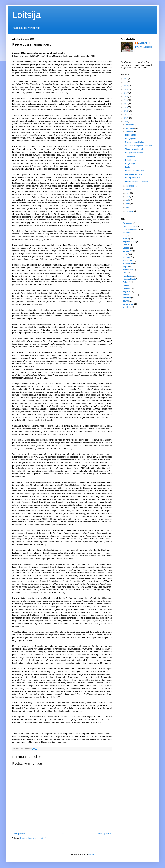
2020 (126, 82)
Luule (125, 254)
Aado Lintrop (144, 43)
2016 (126, 97)
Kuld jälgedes (131, 139)
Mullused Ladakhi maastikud (137, 181)
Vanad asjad (128, 304)
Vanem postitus (105, 834)
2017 (126, 93)
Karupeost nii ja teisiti (134, 153)
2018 (126, 89)
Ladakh (126, 245)
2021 (126, 79)
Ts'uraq (126, 301)
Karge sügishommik (133, 163)
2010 (126, 118)
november (130, 128)
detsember (130, 125)
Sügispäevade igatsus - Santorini (139, 146)
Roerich (126, 285)
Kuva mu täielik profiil (144, 47)
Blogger (91, 854)
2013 (126, 107)
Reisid (126, 282)
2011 (126, 114)
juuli (128, 193)
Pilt (124, 273)
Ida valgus (127, 232)
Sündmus (127, 298)
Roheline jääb (131, 160)
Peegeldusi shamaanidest (136, 171)
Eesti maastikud (129, 226)
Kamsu (126, 239)
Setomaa (127, 288)
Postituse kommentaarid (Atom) (33, 838)
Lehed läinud (131, 135)
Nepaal (126, 267)
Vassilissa (127, 307)
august (129, 189)
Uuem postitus (19, 834)
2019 (126, 86)
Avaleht (62, 834)
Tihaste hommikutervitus (135, 149)
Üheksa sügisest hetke (135, 142)
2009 (126, 122)
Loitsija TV (127, 251)
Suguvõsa (127, 292)
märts (128, 207)
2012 (126, 111)
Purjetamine (128, 276)
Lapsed (126, 248)
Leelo (127, 167)
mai (127, 200)
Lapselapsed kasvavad (135, 174)
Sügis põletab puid (133, 178)
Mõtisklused (128, 264)
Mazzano (127, 257)
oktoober (130, 132)
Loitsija (27, 15)
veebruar (130, 211)
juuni (128, 197)
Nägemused (128, 270)
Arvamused (128, 223)
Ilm (124, 236)
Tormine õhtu (131, 156)
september (130, 186)
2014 (126, 104)
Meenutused (128, 260)
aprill (128, 204)
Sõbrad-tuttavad (129, 295)
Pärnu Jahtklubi (129, 279)
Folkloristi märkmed (131, 229)
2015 (126, 100)
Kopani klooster (129, 242)
